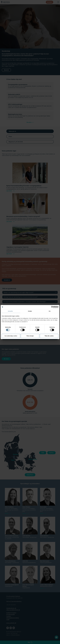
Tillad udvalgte (30, 336)
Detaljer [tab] (30, 311)
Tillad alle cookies (49, 336)
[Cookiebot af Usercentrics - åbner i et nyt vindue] (52, 307)
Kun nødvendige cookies (11, 336)
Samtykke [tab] (10, 311)
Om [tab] (50, 311)
